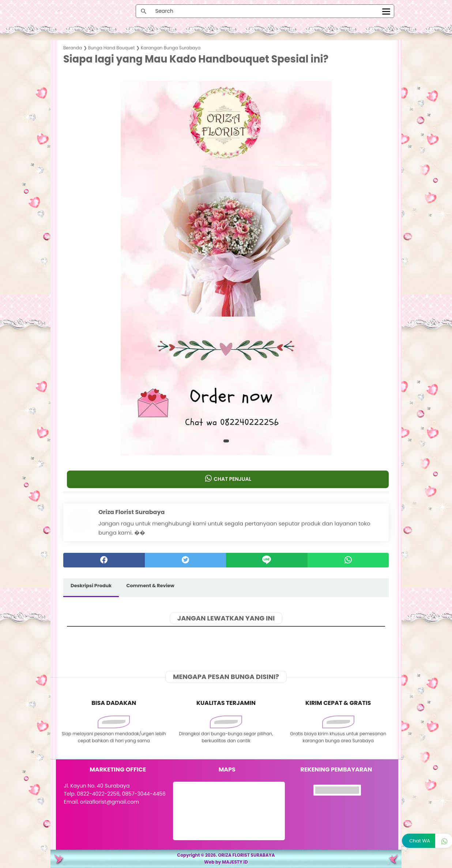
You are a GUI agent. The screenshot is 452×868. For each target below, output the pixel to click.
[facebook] (104, 560)
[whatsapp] (348, 560)
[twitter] (186, 560)
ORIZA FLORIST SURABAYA (246, 855)
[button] (226, 441)
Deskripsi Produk (91, 586)
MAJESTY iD (235, 862)
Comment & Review (150, 586)
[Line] (267, 560)
